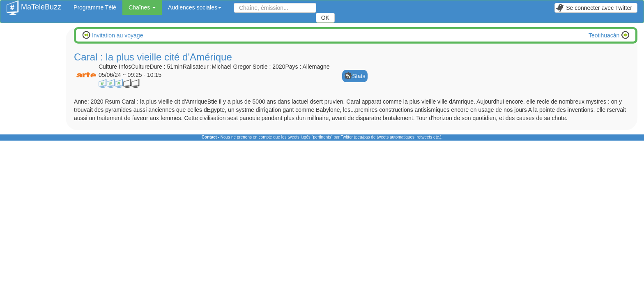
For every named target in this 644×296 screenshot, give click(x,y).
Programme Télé (95, 7)
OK (325, 18)
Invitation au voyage (117, 35)
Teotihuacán (605, 35)
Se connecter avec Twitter (594, 8)
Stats (359, 76)
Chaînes (142, 7)
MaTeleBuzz (34, 5)
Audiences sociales (195, 7)
